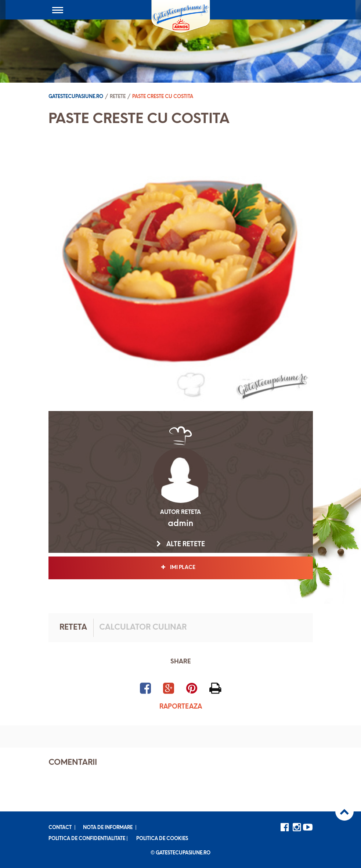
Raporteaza (181, 707)
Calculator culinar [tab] (143, 628)
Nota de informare (108, 828)
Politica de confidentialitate (87, 839)
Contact (60, 828)
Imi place (180, 568)
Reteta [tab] (73, 628)
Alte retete (181, 544)
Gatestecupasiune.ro (76, 97)
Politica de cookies (162, 839)
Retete (118, 97)
